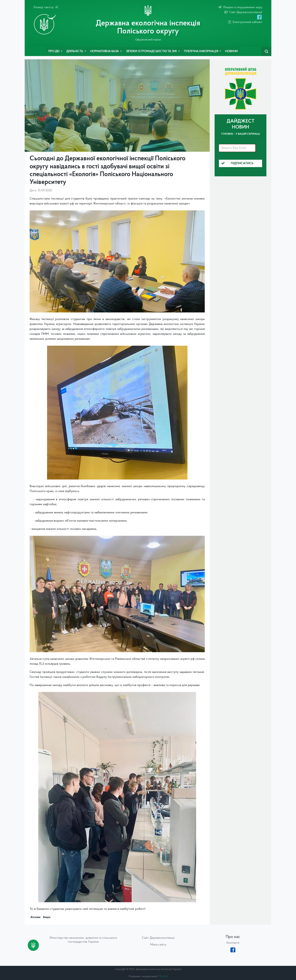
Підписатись (237, 163)
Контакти (233, 943)
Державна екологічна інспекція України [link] (177, 324)
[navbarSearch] (266, 52)
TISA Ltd (163, 976)
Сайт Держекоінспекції (158, 938)
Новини (231, 51)
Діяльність (75, 51)
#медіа (47, 917)
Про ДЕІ (54, 51)
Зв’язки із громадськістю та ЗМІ (152, 51)
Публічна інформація (201, 51)
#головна (35, 917)
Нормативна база (105, 51)
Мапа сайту (158, 945)
